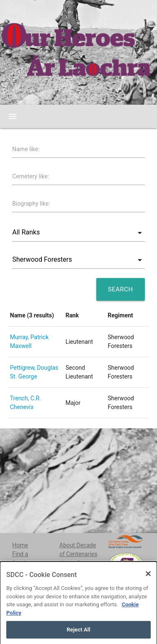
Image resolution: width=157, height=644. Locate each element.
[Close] (148, 586)
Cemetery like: (31, 176)
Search (121, 289)
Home (20, 545)
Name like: (26, 149)
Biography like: (31, 204)
